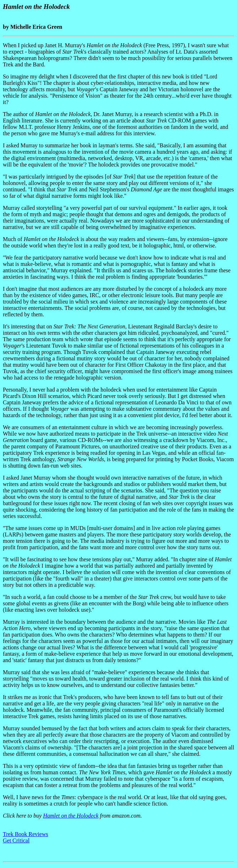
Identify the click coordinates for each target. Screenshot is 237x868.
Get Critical (16, 840)
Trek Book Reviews (25, 834)
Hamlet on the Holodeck (71, 816)
